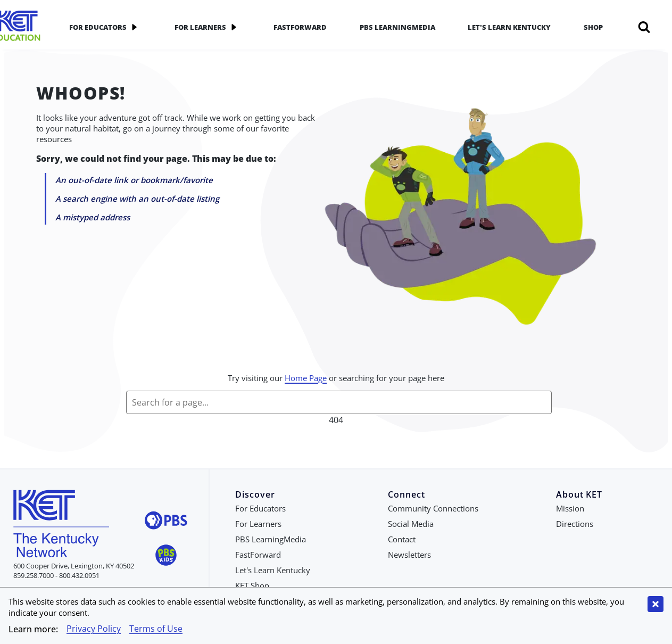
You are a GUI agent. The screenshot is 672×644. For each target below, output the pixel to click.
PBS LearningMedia (397, 27)
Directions (575, 524)
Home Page (306, 378)
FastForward (300, 27)
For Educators (105, 27)
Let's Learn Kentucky (509, 27)
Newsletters (409, 555)
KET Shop (252, 585)
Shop (593, 27)
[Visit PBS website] (166, 522)
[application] (134, 27)
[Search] (644, 27)
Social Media (411, 524)
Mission (570, 508)
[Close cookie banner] (656, 604)
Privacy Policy (94, 629)
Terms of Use (156, 629)
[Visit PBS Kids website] (166, 556)
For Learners (208, 27)
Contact (402, 539)
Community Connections (433, 508)
